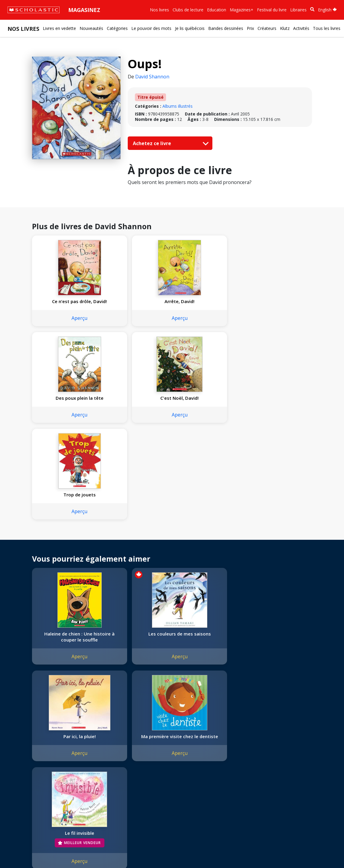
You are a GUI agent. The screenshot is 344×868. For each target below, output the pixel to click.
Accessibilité (22, 771)
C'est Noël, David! (277, 301)
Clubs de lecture (188, 10)
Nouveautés (91, 28)
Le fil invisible (65, 652)
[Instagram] (128, 743)
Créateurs (267, 28)
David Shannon (152, 77)
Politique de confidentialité (63, 851)
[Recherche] (312, 9)
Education (217, 10)
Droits (86, 742)
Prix (250, 28)
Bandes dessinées (226, 28)
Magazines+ (242, 10)
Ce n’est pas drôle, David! (65, 304)
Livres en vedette (59, 28)
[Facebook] (139, 743)
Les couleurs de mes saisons (136, 546)
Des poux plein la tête (206, 301)
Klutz (285, 28)
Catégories (117, 28)
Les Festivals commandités (37, 785)
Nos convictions (26, 749)
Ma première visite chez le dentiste (277, 546)
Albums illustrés (178, 106)
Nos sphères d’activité (32, 756)
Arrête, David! (136, 301)
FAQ (84, 756)
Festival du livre (272, 10)
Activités (301, 28)
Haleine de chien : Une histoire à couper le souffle (65, 549)
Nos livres (159, 10)
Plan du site (22, 851)
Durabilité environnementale (38, 792)
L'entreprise (22, 742)
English (327, 10)
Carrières (19, 799)
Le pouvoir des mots (151, 28)
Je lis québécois (190, 28)
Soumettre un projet (31, 807)
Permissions (92, 749)
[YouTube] (150, 743)
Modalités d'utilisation (114, 851)
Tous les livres (327, 28)
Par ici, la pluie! (206, 543)
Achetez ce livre (169, 143)
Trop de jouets (65, 404)
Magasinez (84, 10)
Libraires (298, 10)
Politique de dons (28, 778)
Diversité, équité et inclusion (38, 763)
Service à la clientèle (144, 751)
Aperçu (65, 324)
